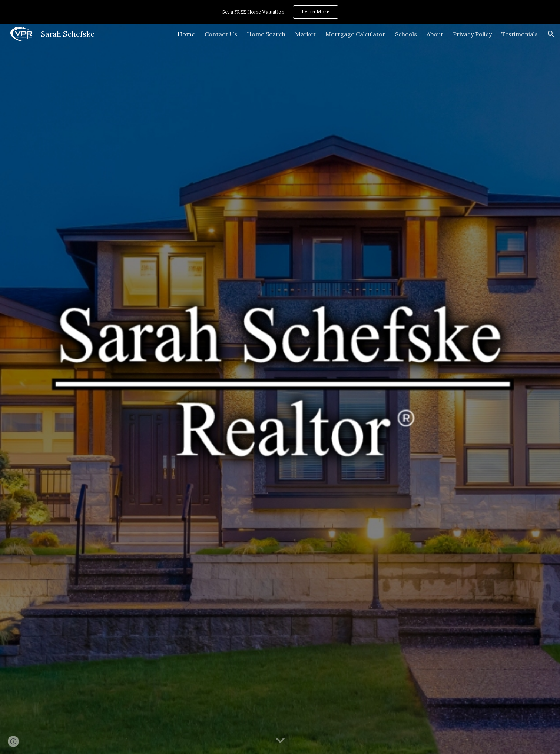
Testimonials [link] (520, 34)
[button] (551, 34)
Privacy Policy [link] (472, 34)
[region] (280, 12)
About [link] (435, 34)
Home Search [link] (266, 34)
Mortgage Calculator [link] (355, 34)
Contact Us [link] (221, 34)
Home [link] (186, 34)
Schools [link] (406, 34)
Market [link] (305, 34)
